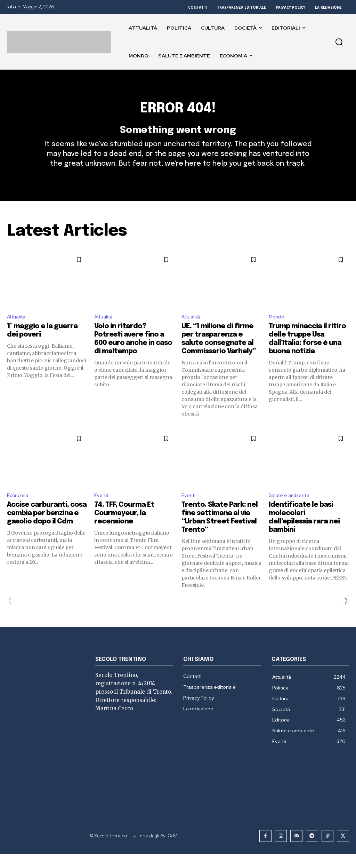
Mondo (278, 329)
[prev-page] (12, 616)
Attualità (19, 329)
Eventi (102, 509)
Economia (19, 509)
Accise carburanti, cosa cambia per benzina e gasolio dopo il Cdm (47, 528)
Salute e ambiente (293, 509)
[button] (339, 42)
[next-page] (343, 616)
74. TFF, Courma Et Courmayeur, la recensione (124, 528)
